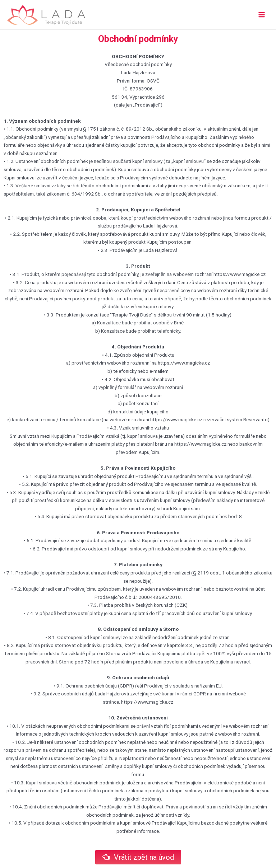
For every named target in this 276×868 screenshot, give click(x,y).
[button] (138, 857)
